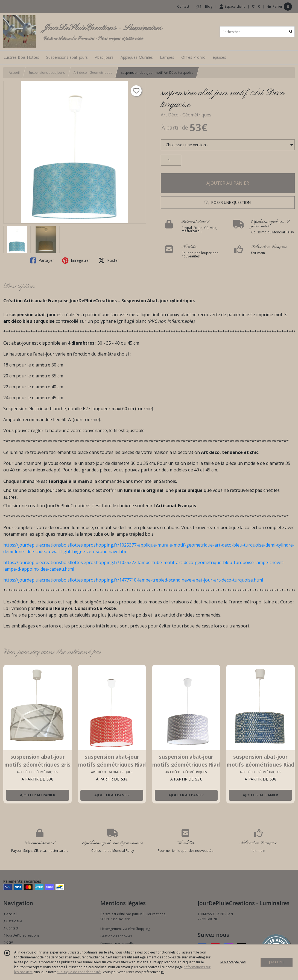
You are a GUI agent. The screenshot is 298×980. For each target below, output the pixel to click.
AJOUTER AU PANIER (228, 183)
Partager (42, 260)
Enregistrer (76, 260)
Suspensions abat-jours (47, 73)
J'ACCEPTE (277, 962)
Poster (109, 260)
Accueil (14, 73)
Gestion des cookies (116, 936)
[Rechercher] (291, 32)
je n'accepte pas (233, 962)
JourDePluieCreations (21, 935)
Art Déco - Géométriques (186, 115)
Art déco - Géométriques (93, 73)
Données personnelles (118, 944)
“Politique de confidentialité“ (79, 972)
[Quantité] (171, 160)
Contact (183, 6)
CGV (8, 942)
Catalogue (13, 921)
